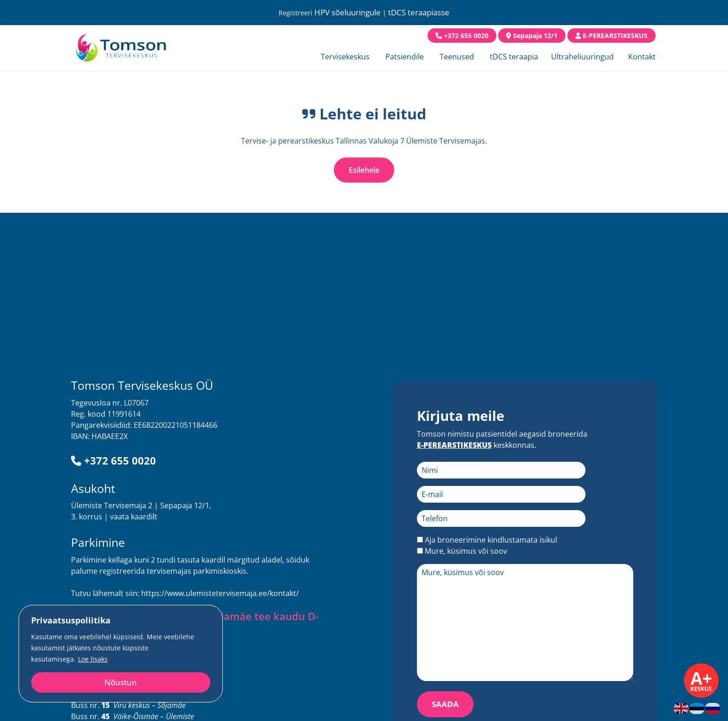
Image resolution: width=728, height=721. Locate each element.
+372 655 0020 (114, 460)
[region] (121, 654)
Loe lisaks (93, 659)
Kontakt (642, 57)
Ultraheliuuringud (582, 57)
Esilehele (364, 170)
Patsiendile (405, 57)
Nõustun (121, 682)
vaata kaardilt (134, 517)
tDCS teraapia (514, 57)
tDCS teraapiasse (419, 12)
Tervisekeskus (345, 57)
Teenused (457, 57)
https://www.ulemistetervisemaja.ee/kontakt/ (220, 593)
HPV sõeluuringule (348, 12)
